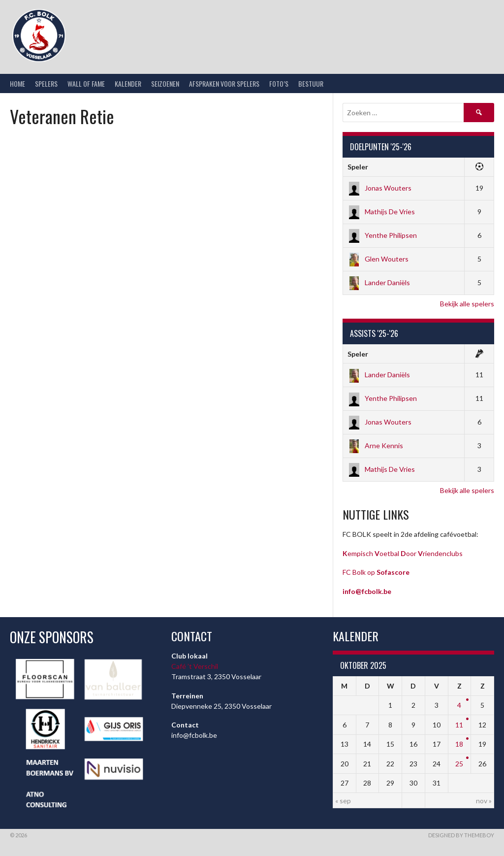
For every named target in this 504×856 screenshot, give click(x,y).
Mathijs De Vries (381, 212)
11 (459, 725)
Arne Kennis (375, 445)
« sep (343, 801)
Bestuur (311, 83)
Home (17, 83)
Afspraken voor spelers (224, 83)
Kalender (128, 83)
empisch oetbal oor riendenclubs (403, 553)
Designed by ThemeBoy (461, 835)
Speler (358, 167)
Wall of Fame (86, 83)
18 (459, 744)
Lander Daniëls (379, 282)
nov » (484, 801)
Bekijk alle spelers (467, 304)
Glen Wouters (378, 259)
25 (459, 764)
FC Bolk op (376, 572)
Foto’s (279, 83)
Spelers (46, 83)
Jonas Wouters (379, 188)
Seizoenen (165, 83)
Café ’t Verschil (195, 666)
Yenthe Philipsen (382, 235)
